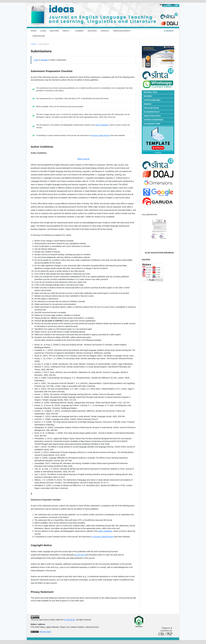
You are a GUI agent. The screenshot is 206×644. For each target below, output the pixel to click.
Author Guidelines (102, 125)
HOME (34, 31)
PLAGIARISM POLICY (152, 112)
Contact (105, 31)
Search (169, 31)
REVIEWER (148, 96)
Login (43, 31)
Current (79, 31)
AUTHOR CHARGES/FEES (153, 120)
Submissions (39, 36)
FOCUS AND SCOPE (151, 108)
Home (34, 44)
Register (54, 31)
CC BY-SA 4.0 (80, 555)
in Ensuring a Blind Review (102, 537)
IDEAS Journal (83, 159)
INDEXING (147, 104)
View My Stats (45, 632)
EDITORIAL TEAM (150, 92)
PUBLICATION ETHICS (152, 116)
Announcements (122, 31)
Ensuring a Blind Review (100, 135)
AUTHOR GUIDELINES (152, 100)
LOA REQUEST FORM (152, 124)
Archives (92, 31)
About (66, 31)
